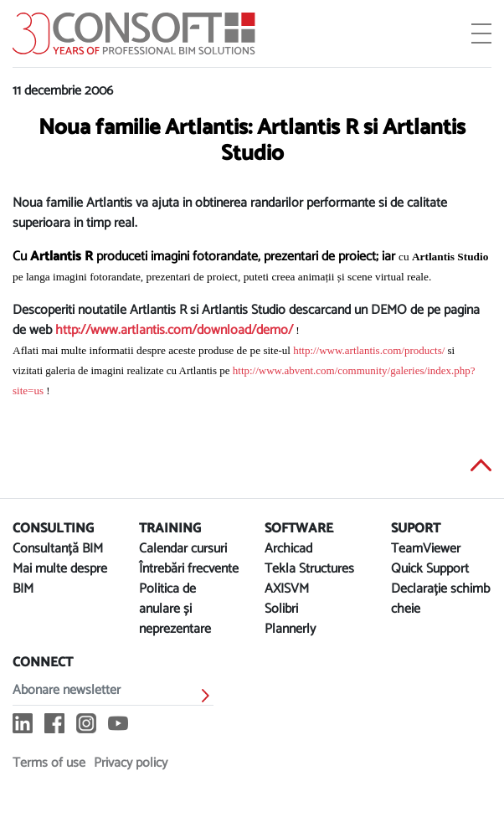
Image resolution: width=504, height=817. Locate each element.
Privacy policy (131, 763)
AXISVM (287, 589)
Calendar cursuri (183, 549)
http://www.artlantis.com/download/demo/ (174, 330)
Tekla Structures (309, 569)
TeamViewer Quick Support (430, 559)
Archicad (288, 549)
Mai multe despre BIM (60, 579)
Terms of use (49, 763)
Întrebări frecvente (189, 569)
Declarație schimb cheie (440, 599)
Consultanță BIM (58, 549)
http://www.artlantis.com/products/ (369, 350)
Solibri (281, 609)
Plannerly (290, 629)
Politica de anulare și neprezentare (175, 609)
